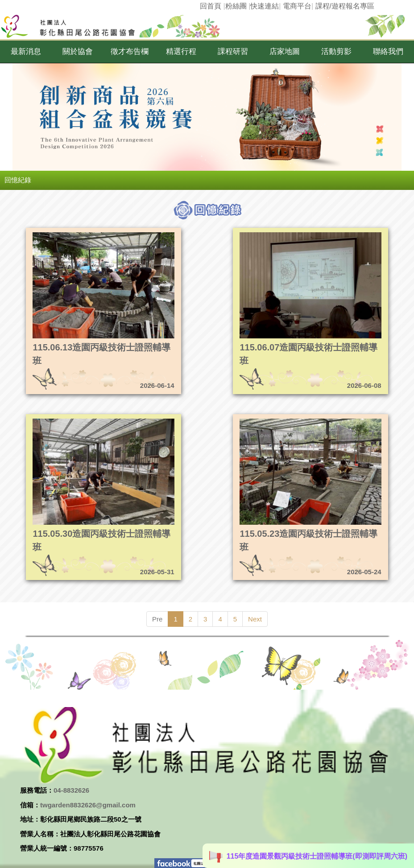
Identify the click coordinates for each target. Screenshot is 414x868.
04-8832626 (71, 790)
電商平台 (297, 6)
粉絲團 (236, 6)
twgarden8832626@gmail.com (88, 805)
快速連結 (265, 6)
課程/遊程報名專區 (345, 6)
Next (255, 619)
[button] (26, 52)
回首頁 (211, 6)
